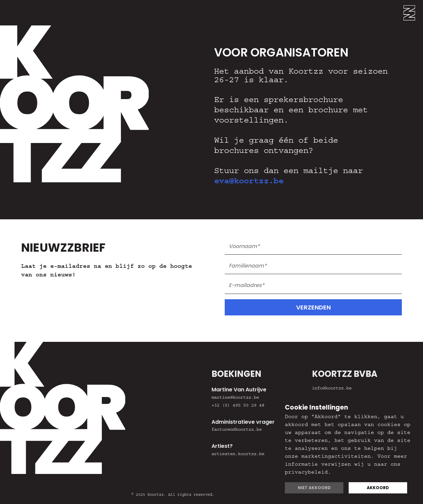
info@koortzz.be (332, 389)
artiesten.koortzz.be (238, 454)
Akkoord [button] (378, 488)
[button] (413, 13)
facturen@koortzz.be (237, 430)
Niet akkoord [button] (314, 488)
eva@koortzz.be (249, 182)
